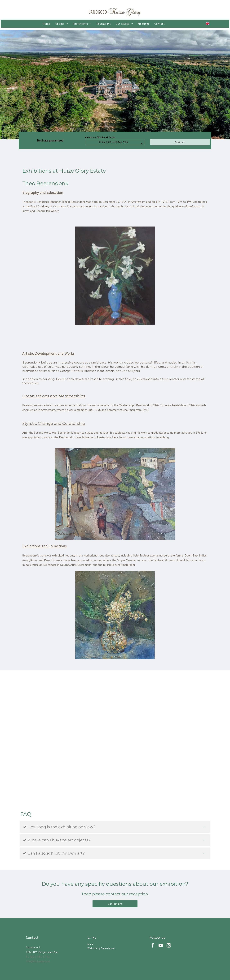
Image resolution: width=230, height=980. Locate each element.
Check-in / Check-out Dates (100, 137)
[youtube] (161, 946)
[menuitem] (46, 24)
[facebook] (153, 946)
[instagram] (169, 946)
